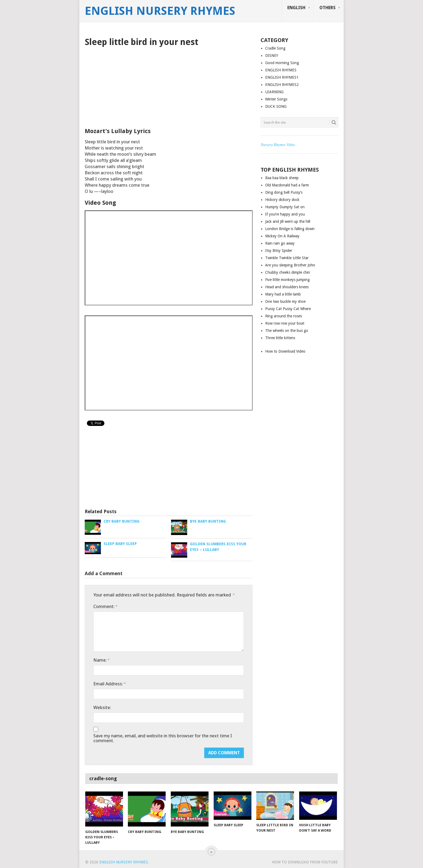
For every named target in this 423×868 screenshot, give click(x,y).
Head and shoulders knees (287, 287)
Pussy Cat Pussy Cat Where (288, 309)
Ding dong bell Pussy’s (284, 192)
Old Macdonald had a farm (287, 185)
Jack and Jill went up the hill (288, 221)
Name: (101, 660)
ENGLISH (296, 8)
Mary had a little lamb (283, 294)
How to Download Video (285, 351)
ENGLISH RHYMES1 (282, 77)
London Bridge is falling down (290, 229)
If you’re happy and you (285, 214)
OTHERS (328, 8)
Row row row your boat (285, 323)
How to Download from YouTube (305, 862)
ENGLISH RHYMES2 (282, 85)
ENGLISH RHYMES (281, 70)
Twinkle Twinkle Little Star (287, 258)
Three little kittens (280, 338)
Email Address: (109, 684)
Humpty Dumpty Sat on (285, 207)
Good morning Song (282, 63)
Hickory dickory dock (282, 200)
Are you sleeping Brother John (290, 265)
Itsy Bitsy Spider (279, 251)
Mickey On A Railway (282, 236)
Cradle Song (275, 48)
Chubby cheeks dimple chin (288, 272)
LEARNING (274, 92)
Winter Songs (276, 99)
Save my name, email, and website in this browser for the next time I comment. (163, 738)
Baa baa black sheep (282, 178)
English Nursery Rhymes (160, 11)
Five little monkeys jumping (287, 280)
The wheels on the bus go (287, 331)
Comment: (105, 606)
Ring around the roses (284, 316)
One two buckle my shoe (285, 301)
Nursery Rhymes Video (278, 145)
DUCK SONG (276, 106)
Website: (102, 707)
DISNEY (272, 55)
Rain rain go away (280, 243)
